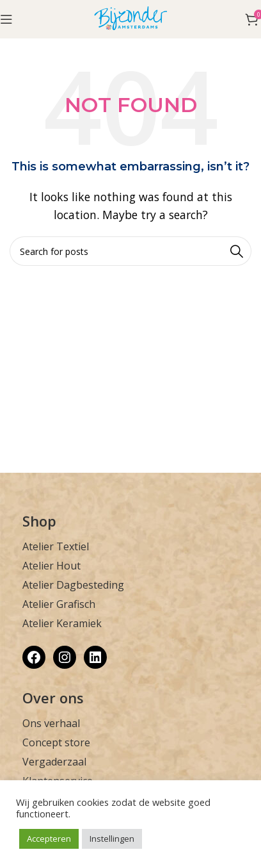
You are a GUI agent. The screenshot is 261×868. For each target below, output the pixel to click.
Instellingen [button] (112, 839)
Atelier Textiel (56, 546)
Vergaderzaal (54, 762)
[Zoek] (130, 251)
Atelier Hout (51, 566)
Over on (50, 698)
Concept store (56, 742)
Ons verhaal (51, 723)
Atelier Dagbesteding (73, 585)
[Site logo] (131, 18)
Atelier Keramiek (62, 623)
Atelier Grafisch (59, 604)
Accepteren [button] (49, 839)
